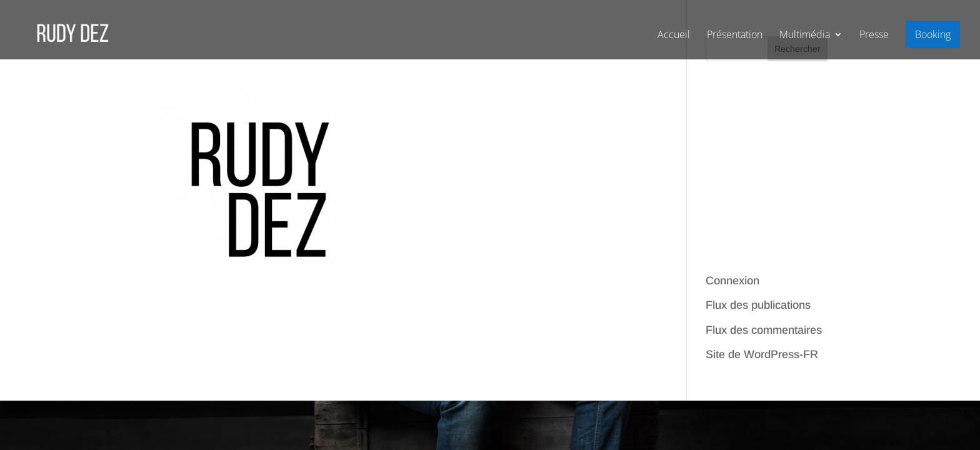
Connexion (732, 281)
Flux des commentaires (764, 330)
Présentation (735, 36)
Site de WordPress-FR (762, 354)
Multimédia (805, 36)
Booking (933, 34)
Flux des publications (758, 305)
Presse (874, 36)
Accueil (674, 36)
